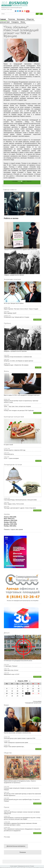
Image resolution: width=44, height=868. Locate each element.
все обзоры (38, 367)
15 (17, 691)
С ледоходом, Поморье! (11, 666)
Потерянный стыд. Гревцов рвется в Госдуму (17, 317)
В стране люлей (8, 445)
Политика (12, 19)
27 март (5, 453)
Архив (24, 181)
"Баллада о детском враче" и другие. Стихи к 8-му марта (20, 508)
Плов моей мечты (9, 454)
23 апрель (6, 737)
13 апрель (6, 816)
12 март (5, 673)
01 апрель (6, 449)
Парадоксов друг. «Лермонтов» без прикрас (16, 365)
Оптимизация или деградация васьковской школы (18, 661)
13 (7, 691)
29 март (5, 787)
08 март (5, 507)
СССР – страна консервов (11, 458)
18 (33, 691)
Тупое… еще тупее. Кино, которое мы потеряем (17, 406)
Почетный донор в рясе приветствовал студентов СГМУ (20, 738)
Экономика (21, 19)
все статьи (38, 461)
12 (39, 689)
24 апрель (6, 810)
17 (28, 691)
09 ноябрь (15, 181)
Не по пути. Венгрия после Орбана (14, 303)
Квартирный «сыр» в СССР (12, 674)
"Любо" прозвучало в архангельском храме (16, 742)
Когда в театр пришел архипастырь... (14, 747)
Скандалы (15, 22)
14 (12, 691)
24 (28, 693)
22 (17, 693)
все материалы (37, 319)
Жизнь (23, 22)
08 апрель (6, 399)
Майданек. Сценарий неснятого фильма (15, 351)
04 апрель (6, 828)
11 (33, 689)
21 (12, 693)
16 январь (6, 364)
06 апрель (6, 307)
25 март (5, 312)
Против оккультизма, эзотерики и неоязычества (17, 733)
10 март (5, 359)
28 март (5, 665)
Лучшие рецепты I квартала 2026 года (15, 450)
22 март (5, 798)
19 (39, 691)
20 (7, 693)
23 (23, 693)
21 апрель (6, 741)
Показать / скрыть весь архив (13, 529)
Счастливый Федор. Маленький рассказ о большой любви (20, 500)
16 (23, 691)
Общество (30, 19)
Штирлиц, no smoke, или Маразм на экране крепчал (18, 361)
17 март (5, 409)
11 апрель (6, 822)
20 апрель (6, 745)
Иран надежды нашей (10, 313)
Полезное (23, 852)
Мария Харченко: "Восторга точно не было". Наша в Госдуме (21, 309)
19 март (5, 457)
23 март (5, 355)
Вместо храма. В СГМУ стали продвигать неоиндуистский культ (22, 395)
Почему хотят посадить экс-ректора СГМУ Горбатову (19, 411)
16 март (5, 502)
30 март (5, 405)
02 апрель (6, 498)
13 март (5, 669)
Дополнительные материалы (16, 846)
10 (28, 689)
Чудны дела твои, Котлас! (11, 670)
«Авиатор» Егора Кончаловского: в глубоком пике (18, 357)
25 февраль (6, 316)
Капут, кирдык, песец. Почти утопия (14, 504)
